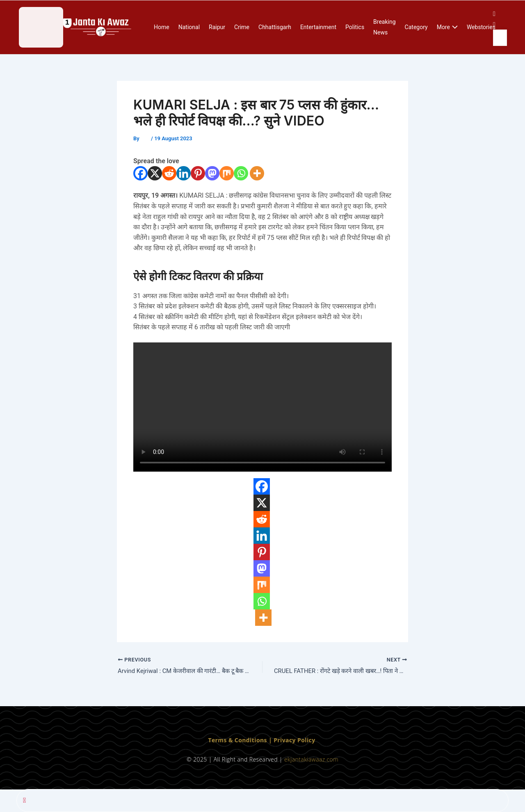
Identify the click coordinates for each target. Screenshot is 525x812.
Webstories (481, 27)
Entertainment (318, 27)
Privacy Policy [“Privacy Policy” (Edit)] (294, 740)
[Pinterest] (198, 173)
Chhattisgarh (275, 27)
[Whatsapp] (241, 173)
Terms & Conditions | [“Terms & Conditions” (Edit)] (241, 740)
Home (162, 27)
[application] (454, 27)
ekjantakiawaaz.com (311, 759)
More (447, 27)
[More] (257, 173)
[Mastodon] (212, 173)
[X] (155, 173)
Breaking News (384, 27)
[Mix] (227, 173)
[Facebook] (140, 173)
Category (416, 27)
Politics (355, 27)
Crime (242, 27)
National (189, 27)
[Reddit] (169, 173)
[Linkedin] (184, 173)
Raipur (217, 27)
